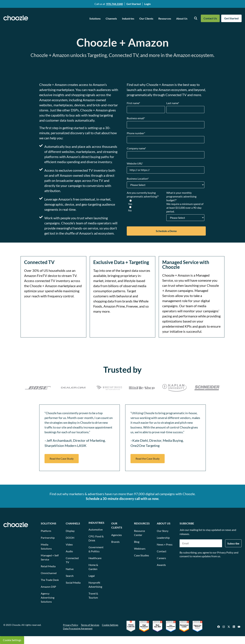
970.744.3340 (115, 4)
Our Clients (146, 18)
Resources (165, 18)
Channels (111, 18)
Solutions (95, 18)
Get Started (134, 4)
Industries (128, 18)
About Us (182, 18)
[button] (62, 459)
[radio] (146, 203)
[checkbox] (146, 206)
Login (147, 4)
